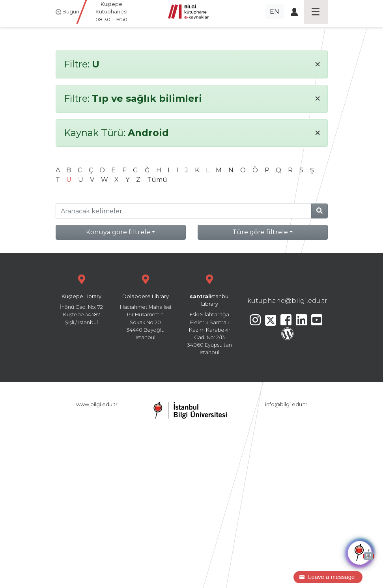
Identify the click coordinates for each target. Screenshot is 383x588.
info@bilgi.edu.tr (286, 404)
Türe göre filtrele (260, 232)
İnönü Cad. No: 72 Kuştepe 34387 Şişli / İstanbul (82, 299)
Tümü (157, 180)
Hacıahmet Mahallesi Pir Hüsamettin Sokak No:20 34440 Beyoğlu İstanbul (146, 306)
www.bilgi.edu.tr (97, 404)
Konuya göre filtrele (118, 232)
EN (275, 12)
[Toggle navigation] (316, 12)
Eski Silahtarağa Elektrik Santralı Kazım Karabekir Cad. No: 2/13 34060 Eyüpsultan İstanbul (209, 314)
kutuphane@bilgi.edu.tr (287, 301)
